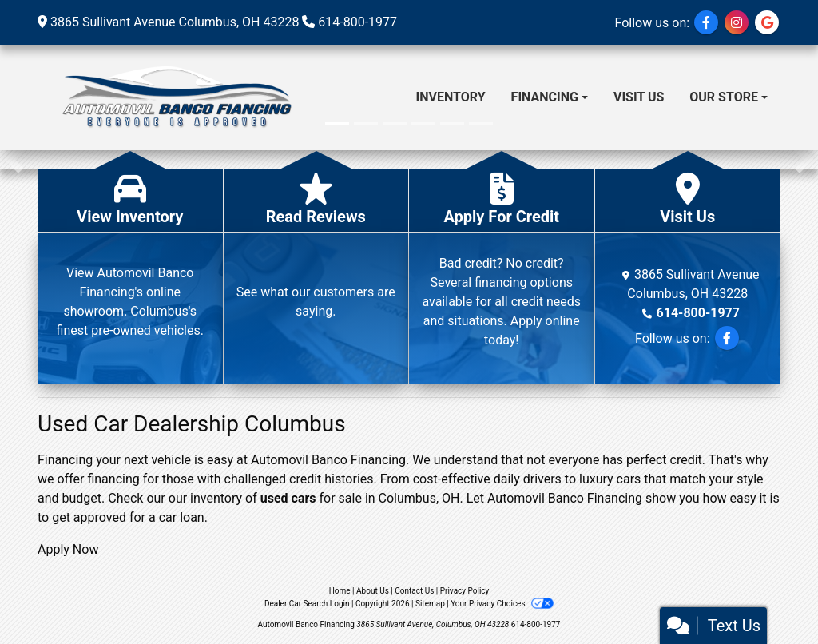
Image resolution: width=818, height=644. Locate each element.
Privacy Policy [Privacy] (465, 591)
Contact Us (414, 591)
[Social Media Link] (737, 23)
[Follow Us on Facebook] (706, 23)
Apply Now (68, 549)
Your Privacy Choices (502, 604)
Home (340, 591)
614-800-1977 (357, 22)
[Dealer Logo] (174, 97)
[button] (14, 160)
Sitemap (430, 604)
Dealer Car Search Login (307, 604)
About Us (373, 591)
